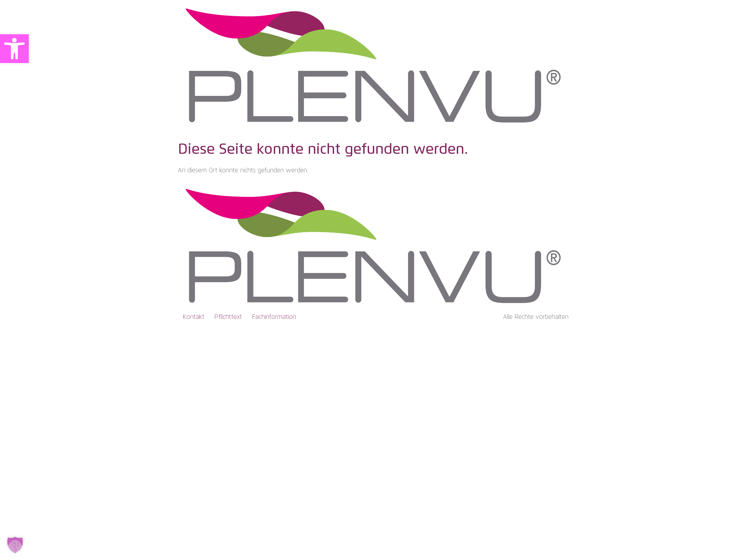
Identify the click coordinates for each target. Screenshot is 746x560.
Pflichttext (228, 317)
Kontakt (194, 317)
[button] (14, 49)
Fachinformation (274, 317)
